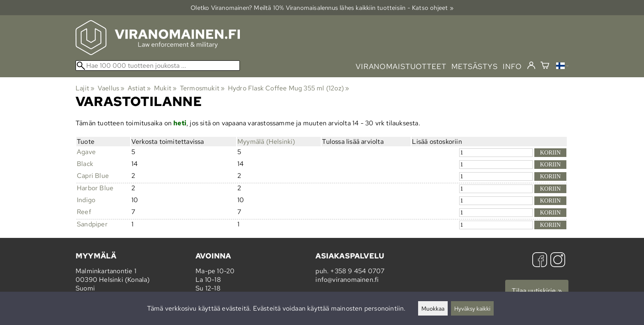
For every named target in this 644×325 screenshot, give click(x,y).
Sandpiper (92, 224)
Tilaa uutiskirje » (537, 291)
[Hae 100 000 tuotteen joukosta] (158, 66)
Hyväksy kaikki (472, 308)
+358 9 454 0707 (357, 271)
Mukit (165, 88)
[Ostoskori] (545, 66)
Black (85, 164)
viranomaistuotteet (401, 66)
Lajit (85, 88)
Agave (86, 152)
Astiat (139, 88)
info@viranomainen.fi (347, 280)
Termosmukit (202, 88)
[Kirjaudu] (531, 66)
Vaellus (111, 88)
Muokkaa (433, 308)
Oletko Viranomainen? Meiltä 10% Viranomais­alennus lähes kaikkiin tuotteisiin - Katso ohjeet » (322, 8)
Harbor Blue (95, 188)
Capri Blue (93, 176)
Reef (84, 212)
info (512, 66)
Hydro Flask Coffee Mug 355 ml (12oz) (289, 88)
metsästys (475, 66)
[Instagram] (558, 261)
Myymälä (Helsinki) (266, 142)
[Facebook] (540, 261)
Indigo (86, 200)
